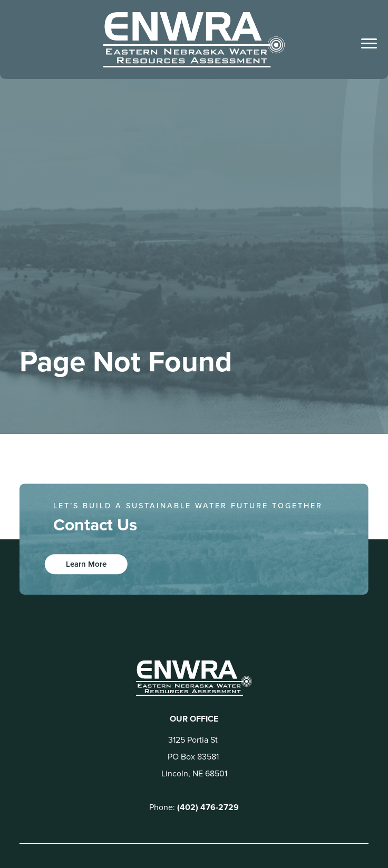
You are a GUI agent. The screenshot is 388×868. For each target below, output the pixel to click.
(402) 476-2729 (208, 807)
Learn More (86, 564)
